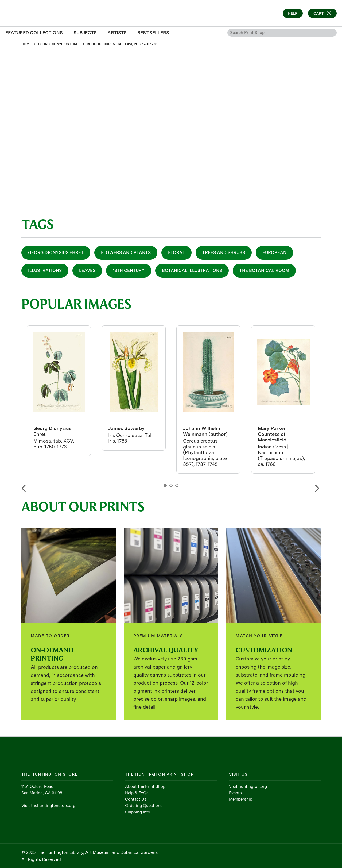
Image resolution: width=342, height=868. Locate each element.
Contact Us (136, 799)
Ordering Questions (144, 806)
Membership (241, 799)
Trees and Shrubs (224, 253)
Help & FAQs (137, 793)
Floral (176, 253)
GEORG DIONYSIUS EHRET (59, 44)
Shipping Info (138, 812)
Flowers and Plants (126, 253)
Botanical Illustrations (192, 270)
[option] (59, 391)
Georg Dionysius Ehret (56, 253)
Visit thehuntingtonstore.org (48, 806)
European (274, 253)
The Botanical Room (264, 270)
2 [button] (171, 485)
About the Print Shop (145, 786)
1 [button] (165, 485)
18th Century (129, 270)
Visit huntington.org (248, 786)
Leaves (87, 270)
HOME (26, 44)
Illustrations (45, 270)
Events (235, 793)
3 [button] (177, 485)
